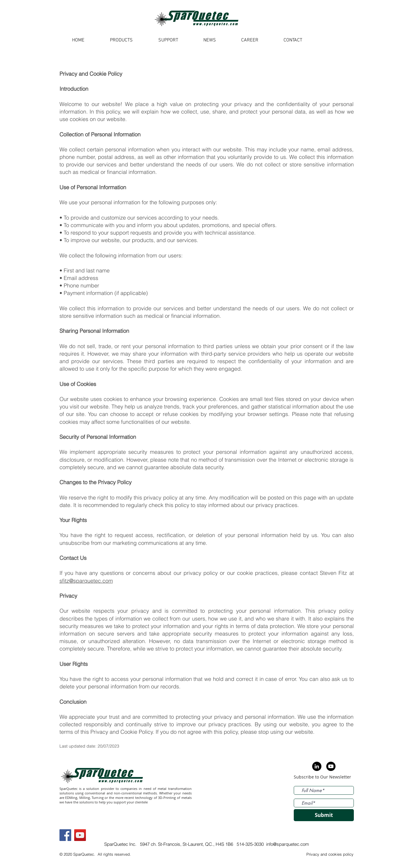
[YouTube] (80, 835)
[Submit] (324, 815)
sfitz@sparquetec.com (86, 581)
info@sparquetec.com (288, 844)
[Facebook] (65, 835)
